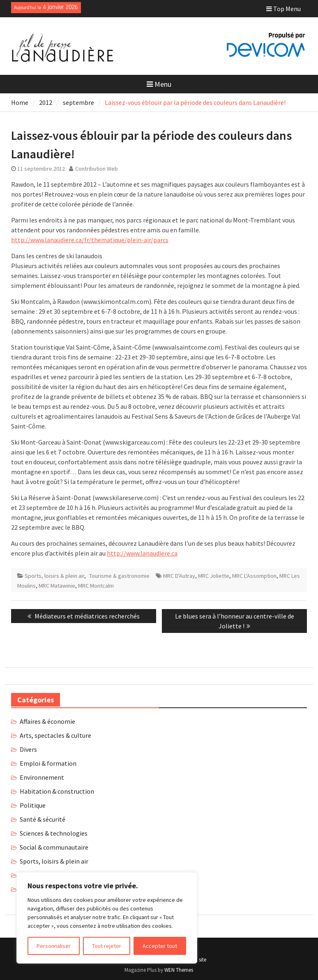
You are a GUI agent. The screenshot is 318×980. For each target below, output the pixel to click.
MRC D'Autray (179, 576)
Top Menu (283, 9)
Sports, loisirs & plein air (54, 576)
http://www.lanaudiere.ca (142, 553)
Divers (28, 749)
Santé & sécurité (43, 819)
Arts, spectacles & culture (55, 735)
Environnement (42, 777)
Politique (33, 805)
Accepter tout (160, 946)
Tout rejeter (107, 946)
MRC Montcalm (96, 586)
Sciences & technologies (54, 833)
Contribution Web (97, 169)
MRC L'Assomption (254, 576)
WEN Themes (179, 970)
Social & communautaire (54, 847)
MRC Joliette (214, 576)
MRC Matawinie (57, 586)
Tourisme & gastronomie (119, 576)
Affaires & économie (47, 721)
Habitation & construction (57, 791)
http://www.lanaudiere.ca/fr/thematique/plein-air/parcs (90, 240)
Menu (159, 84)
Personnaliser (54, 946)
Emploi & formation (48, 763)
